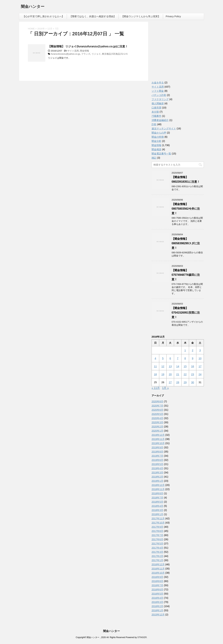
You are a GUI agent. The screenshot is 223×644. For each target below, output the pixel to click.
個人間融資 (158, 103)
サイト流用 (73, 51)
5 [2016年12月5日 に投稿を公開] (163, 358)
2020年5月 (157, 414)
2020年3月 (157, 422)
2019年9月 (157, 447)
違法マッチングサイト (164, 128)
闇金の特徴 (158, 137)
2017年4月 (157, 548)
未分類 (155, 112)
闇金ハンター (33, 7)
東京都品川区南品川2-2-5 (115, 54)
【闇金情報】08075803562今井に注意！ (186, 209)
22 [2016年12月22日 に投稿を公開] (185, 374)
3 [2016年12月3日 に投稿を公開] (200, 350)
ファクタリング (160, 99)
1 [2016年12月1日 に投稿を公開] (185, 350)
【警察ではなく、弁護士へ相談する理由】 (93, 16)
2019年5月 (157, 464)
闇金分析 (156, 141)
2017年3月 (157, 552)
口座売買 (156, 108)
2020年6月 (157, 410)
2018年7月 (157, 498)
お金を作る (158, 83)
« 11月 (156, 388)
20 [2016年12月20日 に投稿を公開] (170, 374)
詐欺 (154, 124)
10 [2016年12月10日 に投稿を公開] (200, 358)
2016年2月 (157, 606)
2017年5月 (157, 544)
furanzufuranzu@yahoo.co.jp (66, 54)
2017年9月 (157, 527)
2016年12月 (158, 564)
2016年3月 (157, 602)
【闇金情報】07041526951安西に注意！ (186, 313)
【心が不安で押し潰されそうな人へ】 (43, 16)
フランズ (86, 54)
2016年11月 (158, 569)
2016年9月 (157, 577)
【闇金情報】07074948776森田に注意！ (186, 275)
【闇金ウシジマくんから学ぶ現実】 (141, 16)
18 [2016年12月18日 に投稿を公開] (155, 374)
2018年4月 (157, 506)
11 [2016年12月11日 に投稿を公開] (155, 366)
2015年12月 (158, 615)
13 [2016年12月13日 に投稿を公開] (170, 366)
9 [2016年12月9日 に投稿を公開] (193, 358)
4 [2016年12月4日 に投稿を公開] (155, 358)
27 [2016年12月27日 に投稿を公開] (170, 382)
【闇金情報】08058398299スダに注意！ (186, 243)
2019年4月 (157, 468)
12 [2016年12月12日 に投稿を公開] (163, 366)
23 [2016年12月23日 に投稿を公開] (193, 374)
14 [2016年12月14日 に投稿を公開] (178, 366)
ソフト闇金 (158, 91)
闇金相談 (156, 149)
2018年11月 (158, 489)
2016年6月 (157, 590)
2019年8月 (157, 452)
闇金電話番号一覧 (161, 154)
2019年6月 (157, 460)
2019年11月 (158, 439)
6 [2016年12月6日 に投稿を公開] (170, 358)
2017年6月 (157, 539)
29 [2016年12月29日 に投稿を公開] (185, 382)
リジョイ (96, 54)
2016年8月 (157, 581)
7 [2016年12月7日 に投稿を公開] (178, 358)
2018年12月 (158, 485)
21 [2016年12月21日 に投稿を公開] (178, 374)
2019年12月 (158, 435)
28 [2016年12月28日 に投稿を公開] (178, 382)
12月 (50, 29)
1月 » (166, 388)
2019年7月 (157, 456)
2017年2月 (157, 556)
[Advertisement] (178, 52)
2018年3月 (157, 510)
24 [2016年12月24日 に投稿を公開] (200, 374)
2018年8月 (157, 493)
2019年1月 (157, 481)
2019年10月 (158, 443)
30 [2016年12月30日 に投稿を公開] (193, 382)
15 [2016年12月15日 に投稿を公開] (185, 366)
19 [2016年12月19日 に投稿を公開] (163, 374)
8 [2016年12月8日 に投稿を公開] (185, 358)
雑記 (154, 158)
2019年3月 (157, 473)
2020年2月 (157, 427)
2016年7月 (157, 585)
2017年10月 (158, 523)
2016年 (41, 29)
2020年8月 (157, 401)
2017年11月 (158, 518)
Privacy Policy (173, 16)
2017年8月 (157, 531)
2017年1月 (157, 560)
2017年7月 (157, 535)
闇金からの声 (159, 133)
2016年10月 (158, 573)
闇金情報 (84, 51)
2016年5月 (157, 594)
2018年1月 (157, 514)
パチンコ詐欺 (159, 95)
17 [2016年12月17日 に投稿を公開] (200, 366)
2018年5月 (157, 502)
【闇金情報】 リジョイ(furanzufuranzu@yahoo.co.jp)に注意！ (88, 46)
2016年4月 (157, 598)
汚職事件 (156, 116)
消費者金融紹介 (160, 120)
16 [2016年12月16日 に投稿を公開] (193, 366)
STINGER (142, 637)
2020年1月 (157, 431)
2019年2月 (157, 477)
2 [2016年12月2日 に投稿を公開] (193, 350)
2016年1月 (157, 610)
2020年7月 (157, 406)
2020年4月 (157, 418)
